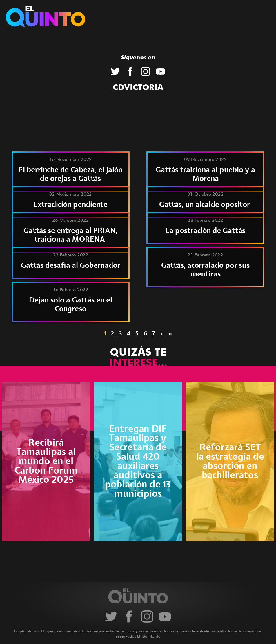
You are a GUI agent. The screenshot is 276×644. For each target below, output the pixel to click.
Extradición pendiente (70, 205)
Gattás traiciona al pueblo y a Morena (205, 174)
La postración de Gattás (205, 231)
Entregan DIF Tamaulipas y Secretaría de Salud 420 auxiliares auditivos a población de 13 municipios (138, 462)
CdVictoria (138, 87)
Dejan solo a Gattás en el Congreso (71, 305)
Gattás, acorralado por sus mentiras (205, 270)
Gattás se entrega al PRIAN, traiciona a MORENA (70, 235)
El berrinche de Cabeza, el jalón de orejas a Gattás (70, 174)
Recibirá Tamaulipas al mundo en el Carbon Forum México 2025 (46, 462)
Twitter (115, 71)
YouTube (161, 71)
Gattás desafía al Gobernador (71, 266)
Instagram (146, 71)
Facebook (130, 71)
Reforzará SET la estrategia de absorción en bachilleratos (230, 462)
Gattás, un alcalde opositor (205, 205)
